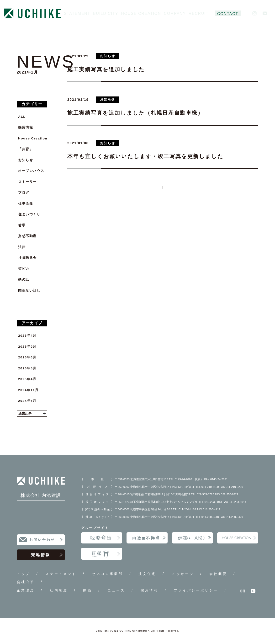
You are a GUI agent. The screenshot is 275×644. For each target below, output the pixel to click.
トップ (23, 574)
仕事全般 (26, 204)
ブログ (24, 193)
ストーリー (27, 182)
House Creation (33, 138)
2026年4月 (27, 336)
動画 (87, 590)
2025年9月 (27, 347)
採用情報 (26, 127)
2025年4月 (27, 379)
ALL (22, 117)
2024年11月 (28, 390)
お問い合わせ (46, 540)
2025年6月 (27, 357)
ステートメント (61, 574)
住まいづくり (29, 214)
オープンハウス (31, 171)
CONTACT (228, 14)
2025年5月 (27, 368)
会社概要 (218, 574)
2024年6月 (27, 401)
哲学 (22, 225)
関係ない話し (29, 290)
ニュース (116, 590)
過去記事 (32, 413)
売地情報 (47, 555)
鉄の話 (24, 279)
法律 (22, 247)
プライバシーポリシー (196, 590)
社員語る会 (27, 258)
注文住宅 (147, 574)
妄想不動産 (27, 236)
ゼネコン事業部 (107, 574)
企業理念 (26, 590)
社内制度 (59, 590)
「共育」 (26, 149)
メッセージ (183, 574)
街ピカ (24, 269)
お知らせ (26, 160)
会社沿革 (26, 582)
